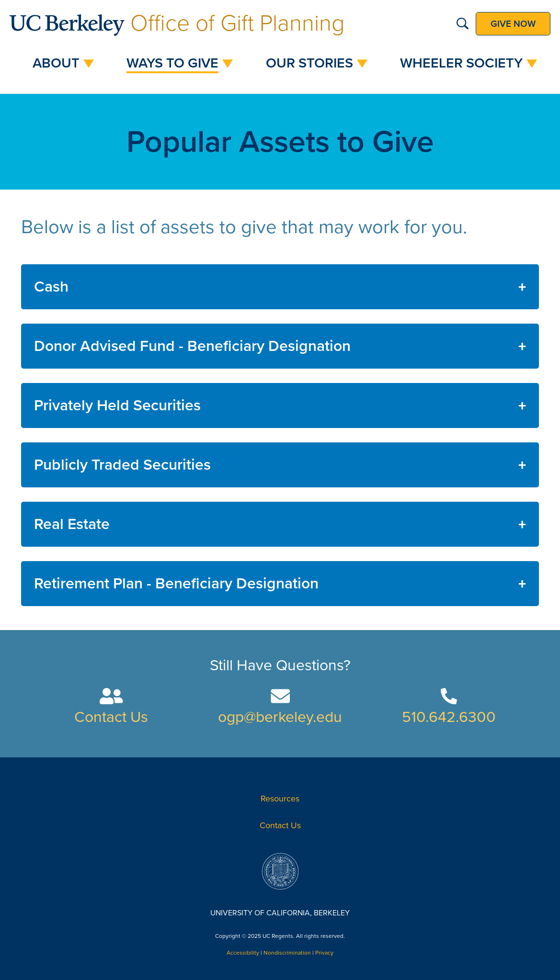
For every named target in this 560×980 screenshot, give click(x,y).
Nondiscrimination (287, 953)
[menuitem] (58, 63)
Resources (280, 799)
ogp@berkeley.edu (280, 717)
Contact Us (111, 717)
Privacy (324, 953)
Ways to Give (172, 63)
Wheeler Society (461, 63)
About (56, 63)
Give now (513, 24)
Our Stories (309, 63)
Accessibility (243, 953)
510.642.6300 (449, 717)
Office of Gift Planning (177, 23)
